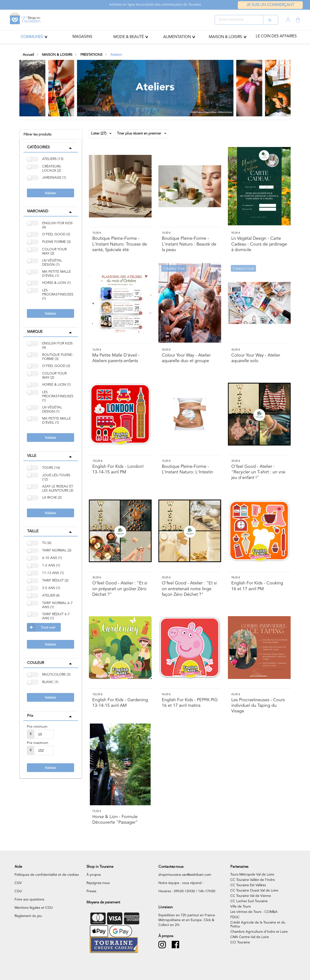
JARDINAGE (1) (54, 178)
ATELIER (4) (51, 596)
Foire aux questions (29, 900)
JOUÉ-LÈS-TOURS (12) (56, 477)
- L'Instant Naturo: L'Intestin (187, 469)
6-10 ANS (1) (52, 558)
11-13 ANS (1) (53, 573)
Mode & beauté (129, 37)
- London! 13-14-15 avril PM (118, 469)
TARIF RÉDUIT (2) (55, 581)
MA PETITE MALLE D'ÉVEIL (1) (56, 274)
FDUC (235, 917)
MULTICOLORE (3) (56, 675)
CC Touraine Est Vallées (248, 885)
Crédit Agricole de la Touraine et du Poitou (258, 924)
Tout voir (41, 627)
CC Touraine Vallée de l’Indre (253, 880)
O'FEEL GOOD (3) (56, 234)
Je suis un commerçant (270, 5)
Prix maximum (38, 743)
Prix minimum (37, 727)
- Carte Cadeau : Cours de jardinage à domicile (259, 244)
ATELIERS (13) (53, 159)
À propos (94, 875)
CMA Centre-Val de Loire (250, 937)
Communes (32, 37)
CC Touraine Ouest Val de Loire (254, 891)
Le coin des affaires (276, 36)
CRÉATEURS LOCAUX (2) (52, 169)
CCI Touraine (240, 942)
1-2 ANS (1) (51, 566)
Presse (91, 891)
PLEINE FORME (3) (56, 242)
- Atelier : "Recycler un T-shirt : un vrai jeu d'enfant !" (258, 472)
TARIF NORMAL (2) (57, 550)
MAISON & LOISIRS (225, 37)
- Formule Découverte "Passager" (115, 820)
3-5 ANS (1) (51, 588)
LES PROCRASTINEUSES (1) (58, 295)
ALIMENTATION (177, 37)
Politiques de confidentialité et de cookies (47, 875)
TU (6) (47, 543)
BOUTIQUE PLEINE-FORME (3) (58, 357)
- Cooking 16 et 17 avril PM (257, 586)
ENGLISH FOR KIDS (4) (57, 225)
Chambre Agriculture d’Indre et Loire (259, 932)
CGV (18, 883)
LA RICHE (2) (52, 498)
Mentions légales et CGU (34, 908)
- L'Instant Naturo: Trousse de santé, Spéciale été (120, 244)
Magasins (82, 37)
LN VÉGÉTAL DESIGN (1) (52, 263)
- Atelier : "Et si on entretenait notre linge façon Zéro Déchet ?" (189, 589)
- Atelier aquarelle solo (256, 358)
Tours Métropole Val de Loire (252, 875)
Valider (51, 193)
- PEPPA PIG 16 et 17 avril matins (190, 703)
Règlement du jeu (28, 916)
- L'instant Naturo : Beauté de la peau (189, 244)
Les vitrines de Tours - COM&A (254, 912)
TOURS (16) (51, 468)
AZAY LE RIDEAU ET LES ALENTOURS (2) (58, 489)
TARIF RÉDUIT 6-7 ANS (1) (56, 616)
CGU (18, 891)
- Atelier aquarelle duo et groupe (186, 358)
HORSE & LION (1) (56, 283)
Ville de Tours (240, 907)
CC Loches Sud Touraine (249, 901)
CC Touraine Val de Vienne (251, 896)
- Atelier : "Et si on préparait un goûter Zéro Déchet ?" (120, 589)
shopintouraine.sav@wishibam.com (185, 875)
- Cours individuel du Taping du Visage (258, 706)
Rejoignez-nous (98, 883)
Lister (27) (101, 134)
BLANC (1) (50, 682)
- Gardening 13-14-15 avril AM (120, 703)
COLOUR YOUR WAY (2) (54, 251)
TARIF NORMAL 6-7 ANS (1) (57, 605)
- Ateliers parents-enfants (116, 358)
